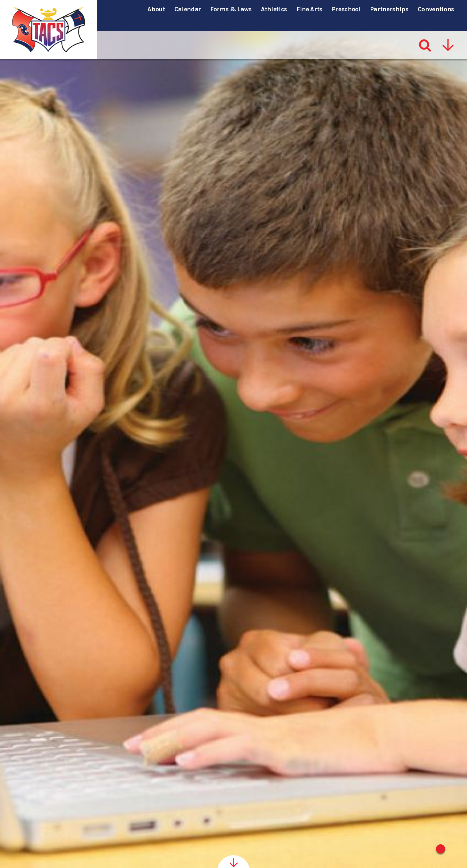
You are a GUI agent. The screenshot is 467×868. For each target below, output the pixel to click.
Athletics (274, 9)
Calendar (188, 9)
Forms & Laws (231, 9)
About (156, 9)
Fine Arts (309, 9)
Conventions (436, 9)
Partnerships (389, 9)
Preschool (346, 9)
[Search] (425, 32)
